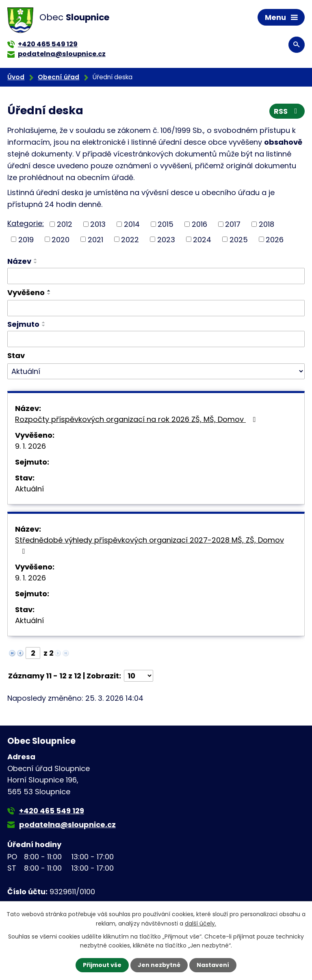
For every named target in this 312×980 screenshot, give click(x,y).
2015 (166, 224)
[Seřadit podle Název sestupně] (36, 263)
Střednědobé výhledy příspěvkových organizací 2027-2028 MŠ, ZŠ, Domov (149, 545)
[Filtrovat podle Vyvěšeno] (156, 308)
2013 (98, 224)
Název (19, 261)
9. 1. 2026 (30, 446)
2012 (65, 224)
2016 (199, 224)
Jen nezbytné (159, 965)
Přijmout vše (102, 965)
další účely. (200, 923)
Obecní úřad (58, 77)
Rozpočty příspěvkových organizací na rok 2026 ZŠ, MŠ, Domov (137, 419)
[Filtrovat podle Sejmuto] (156, 339)
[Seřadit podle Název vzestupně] (36, 259)
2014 (132, 224)
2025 (239, 239)
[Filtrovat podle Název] (156, 276)
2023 (166, 239)
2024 (202, 239)
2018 (266, 224)
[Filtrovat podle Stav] (156, 372)
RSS (287, 111)
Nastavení (213, 965)
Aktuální (29, 489)
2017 (233, 224)
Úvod (16, 77)
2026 (275, 239)
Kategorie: (26, 223)
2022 (130, 239)
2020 (61, 239)
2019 (26, 239)
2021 (95, 239)
